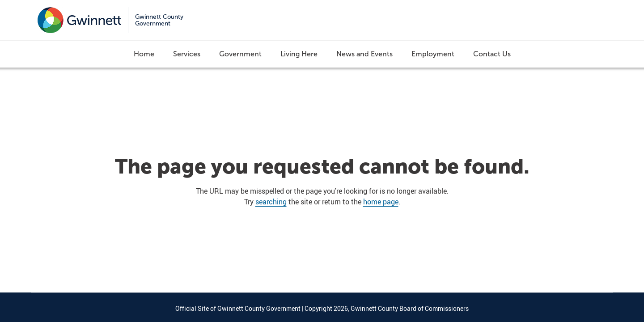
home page (381, 202)
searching (271, 202)
